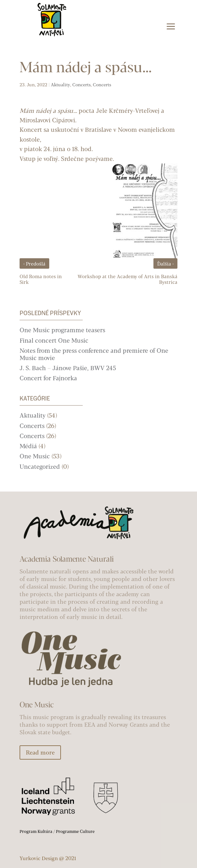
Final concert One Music (54, 340)
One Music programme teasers (62, 330)
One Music (35, 456)
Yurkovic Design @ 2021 (48, 858)
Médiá (28, 446)
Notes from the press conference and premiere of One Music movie (94, 354)
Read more (40, 752)
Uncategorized (40, 466)
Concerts (81, 85)
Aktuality (60, 85)
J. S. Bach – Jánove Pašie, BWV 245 (68, 368)
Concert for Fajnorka (48, 378)
